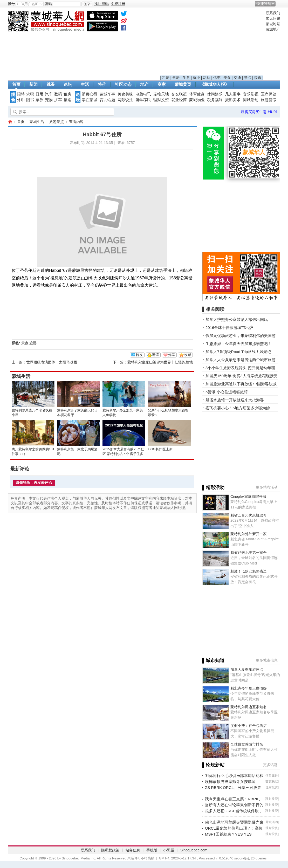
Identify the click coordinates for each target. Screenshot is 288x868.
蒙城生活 (37, 122)
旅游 (33, 343)
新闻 (33, 84)
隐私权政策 (110, 850)
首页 (16, 84)
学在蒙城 (90, 100)
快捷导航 (264, 4)
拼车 (58, 100)
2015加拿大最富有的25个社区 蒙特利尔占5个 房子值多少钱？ (123, 454)
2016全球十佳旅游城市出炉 (229, 328)
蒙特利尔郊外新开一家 (249, 534)
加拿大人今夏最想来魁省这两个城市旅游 (241, 360)
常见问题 (273, 18)
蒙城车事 (107, 94)
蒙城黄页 (183, 84)
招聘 (21, 94)
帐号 (11, 4)
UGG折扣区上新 (160, 449)
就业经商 (179, 100)
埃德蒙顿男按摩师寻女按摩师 (230, 781)
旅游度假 (269, 100)
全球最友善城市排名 (247, 744)
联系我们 (273, 13)
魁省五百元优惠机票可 (249, 515)
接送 (258, 78)
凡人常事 (233, 94)
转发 (139, 355)
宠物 (49, 100)
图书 (30, 100)
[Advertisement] (212, 43)
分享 (172, 355)
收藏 (188, 355)
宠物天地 (161, 94)
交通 (237, 78)
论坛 (68, 84)
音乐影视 (251, 94)
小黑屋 (169, 850)
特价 (102, 84)
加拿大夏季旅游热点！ (249, 670)
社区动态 (123, 84)
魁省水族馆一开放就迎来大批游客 (235, 400)
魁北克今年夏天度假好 (249, 688)
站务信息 (133, 850)
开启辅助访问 (279, 4)
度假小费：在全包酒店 (249, 726)
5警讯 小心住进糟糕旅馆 (227, 392)
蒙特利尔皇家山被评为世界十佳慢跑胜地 (160, 362)
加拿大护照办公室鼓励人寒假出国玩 (237, 319)
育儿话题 (107, 100)
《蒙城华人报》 (215, 84)
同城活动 (251, 100)
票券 (39, 100)
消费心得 (90, 94)
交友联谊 (179, 94)
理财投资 (161, 100)
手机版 (152, 850)
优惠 (217, 78)
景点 (248, 78)
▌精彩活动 (213, 487)
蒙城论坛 (273, 24)
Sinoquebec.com (194, 850)
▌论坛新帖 (213, 765)
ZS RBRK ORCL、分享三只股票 (233, 787)
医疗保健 (269, 94)
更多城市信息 (267, 660)
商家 (162, 84)
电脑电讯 (143, 94)
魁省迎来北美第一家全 (249, 553)
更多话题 (270, 765)
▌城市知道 (213, 660)
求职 (30, 94)
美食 (227, 78)
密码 (48, 4)
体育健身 (197, 94)
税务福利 (215, 100)
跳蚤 (51, 84)
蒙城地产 (273, 29)
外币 (21, 100)
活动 (207, 78)
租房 (166, 78)
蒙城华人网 (10, 122)
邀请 (155, 355)
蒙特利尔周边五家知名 (249, 707)
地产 (145, 84)
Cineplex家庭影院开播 (248, 497)
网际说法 (125, 100)
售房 (176, 78)
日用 (39, 94)
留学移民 (143, 100)
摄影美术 (233, 100)
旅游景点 (57, 122)
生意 (186, 78)
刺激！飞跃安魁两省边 (249, 571)
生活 (85, 84)
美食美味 (125, 94)
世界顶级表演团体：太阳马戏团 (52, 362)
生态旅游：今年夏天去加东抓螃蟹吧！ (239, 344)
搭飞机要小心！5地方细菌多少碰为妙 (238, 408)
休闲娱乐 (215, 94)
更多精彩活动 (267, 487)
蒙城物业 (197, 100)
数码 (58, 94)
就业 (196, 78)
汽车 (49, 94)
